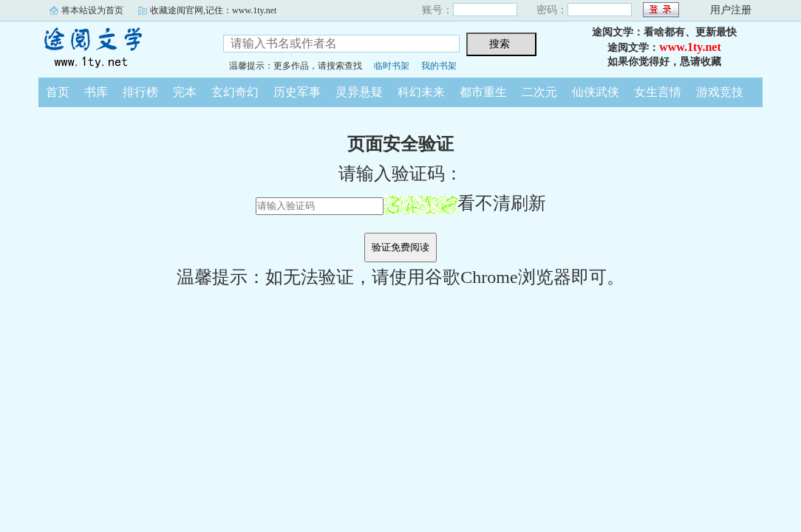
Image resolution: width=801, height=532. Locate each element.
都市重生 (483, 92)
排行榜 (140, 92)
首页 (58, 92)
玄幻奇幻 (235, 92)
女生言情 (658, 92)
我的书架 (439, 66)
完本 (185, 92)
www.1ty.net (690, 47)
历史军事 (297, 92)
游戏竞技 (720, 92)
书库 (96, 92)
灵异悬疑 (359, 92)
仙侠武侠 (596, 92)
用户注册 (731, 10)
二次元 (539, 92)
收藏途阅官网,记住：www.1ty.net (213, 10)
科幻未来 (421, 92)
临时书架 (392, 66)
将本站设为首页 (92, 10)
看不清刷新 (465, 203)
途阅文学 (120, 47)
